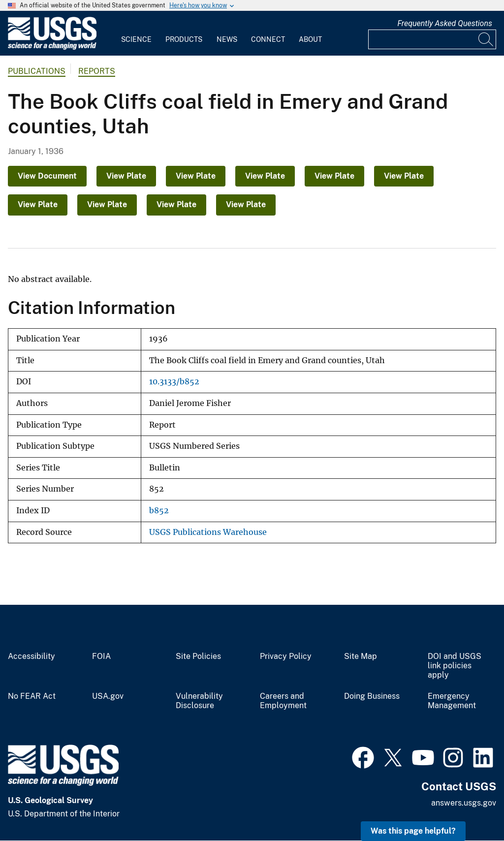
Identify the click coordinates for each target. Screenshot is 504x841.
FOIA (101, 656)
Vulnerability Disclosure (199, 701)
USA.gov (108, 696)
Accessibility (31, 656)
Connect (268, 39)
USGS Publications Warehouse (208, 532)
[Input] (432, 39)
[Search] (486, 39)
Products (184, 39)
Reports (97, 71)
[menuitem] (136, 33)
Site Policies (198, 656)
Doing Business (372, 696)
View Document (47, 176)
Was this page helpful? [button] (413, 831)
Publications (37, 71)
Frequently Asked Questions (445, 23)
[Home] (52, 47)
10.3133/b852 (174, 382)
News (227, 39)
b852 (159, 511)
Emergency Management (452, 701)
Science (136, 39)
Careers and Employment (283, 701)
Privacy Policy (286, 656)
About (310, 39)
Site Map (361, 656)
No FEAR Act (32, 696)
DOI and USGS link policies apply (455, 666)
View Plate (126, 176)
